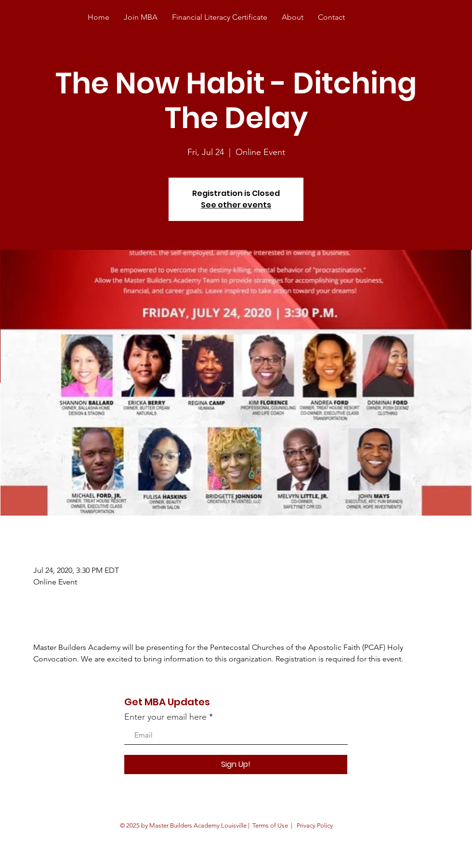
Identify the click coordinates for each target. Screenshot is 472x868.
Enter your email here (165, 717)
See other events (236, 205)
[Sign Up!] (236, 764)
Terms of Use (270, 825)
